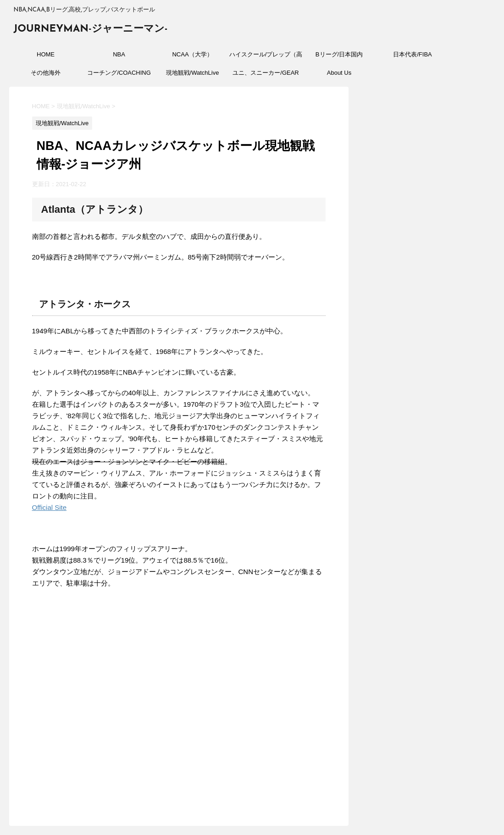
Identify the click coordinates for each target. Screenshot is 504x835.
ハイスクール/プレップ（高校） (266, 57)
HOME (46, 54)
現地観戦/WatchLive (193, 73)
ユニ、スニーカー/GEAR (266, 73)
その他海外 (46, 73)
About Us (339, 73)
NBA (119, 54)
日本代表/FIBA (413, 54)
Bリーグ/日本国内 (339, 54)
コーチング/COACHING (119, 73)
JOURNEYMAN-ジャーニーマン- (91, 29)
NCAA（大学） (192, 54)
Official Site (50, 507)
